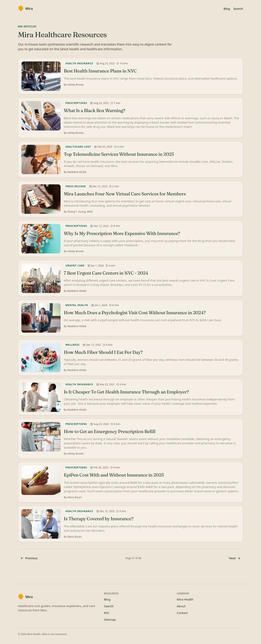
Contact (182, 613)
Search (238, 9)
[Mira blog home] (25, 9)
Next (235, 558)
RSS (107, 613)
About (181, 606)
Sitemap (110, 619)
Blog (227, 9)
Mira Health (185, 599)
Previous (29, 558)
